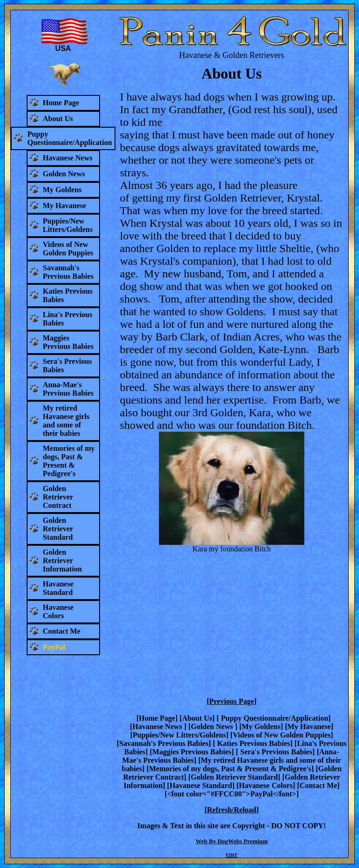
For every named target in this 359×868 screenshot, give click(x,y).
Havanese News (158, 727)
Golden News (213, 727)
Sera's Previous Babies (275, 752)
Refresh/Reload (232, 810)
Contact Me (318, 785)
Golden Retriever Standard (234, 777)
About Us (197, 718)
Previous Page (231, 701)
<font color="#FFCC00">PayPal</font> (231, 794)
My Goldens (261, 727)
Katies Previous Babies (253, 743)
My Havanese (309, 727)
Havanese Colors (266, 785)
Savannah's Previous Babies (164, 743)
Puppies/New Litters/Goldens (179, 735)
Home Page (157, 718)
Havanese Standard (201, 785)
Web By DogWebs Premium (232, 841)
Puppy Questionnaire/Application (274, 718)
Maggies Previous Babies (192, 752)
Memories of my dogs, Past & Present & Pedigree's (230, 769)
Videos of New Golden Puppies (282, 735)
